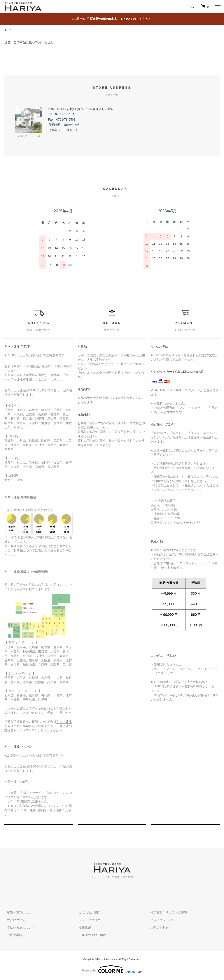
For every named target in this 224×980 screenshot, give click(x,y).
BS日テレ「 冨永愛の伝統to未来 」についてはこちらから (112, 19)
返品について (14, 920)
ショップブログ (87, 920)
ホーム (8, 30)
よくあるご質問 (87, 913)
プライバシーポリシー (163, 920)
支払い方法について (18, 928)
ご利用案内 (12, 935)
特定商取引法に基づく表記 (166, 913)
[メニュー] (217, 7)
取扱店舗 (82, 928)
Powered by (112, 969)
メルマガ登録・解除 (90, 935)
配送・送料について (18, 913)
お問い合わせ (157, 928)
